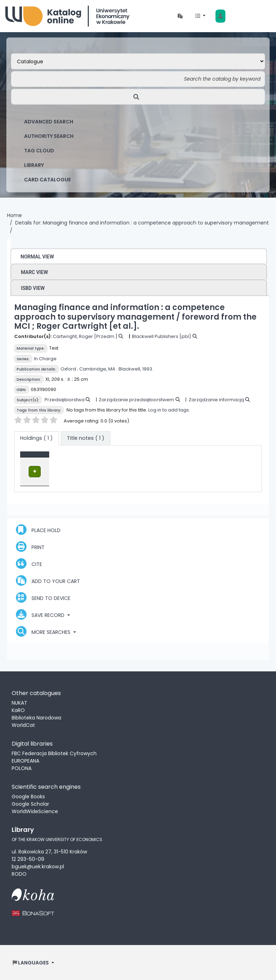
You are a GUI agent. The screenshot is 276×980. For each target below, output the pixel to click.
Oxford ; (69, 369)
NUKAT (19, 702)
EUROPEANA (25, 760)
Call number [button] (137, 458)
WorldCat (23, 725)
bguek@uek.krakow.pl (38, 866)
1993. (148, 369)
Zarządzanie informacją (216, 400)
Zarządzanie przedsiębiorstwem (136, 400)
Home (15, 215)
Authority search (49, 136)
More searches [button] (44, 631)
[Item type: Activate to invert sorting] (50, 458)
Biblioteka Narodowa (36, 717)
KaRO (18, 710)
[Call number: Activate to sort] (141, 458)
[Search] (138, 97)
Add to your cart (48, 580)
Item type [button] (36, 458)
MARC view (34, 272)
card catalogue (47, 180)
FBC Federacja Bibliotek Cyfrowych (54, 753)
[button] (180, 16)
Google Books (28, 796)
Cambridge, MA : (98, 369)
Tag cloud (39, 151)
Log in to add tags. (169, 410)
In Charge (45, 359)
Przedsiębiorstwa (65, 400)
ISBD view (33, 288)
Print (30, 546)
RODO (19, 874)
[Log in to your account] (220, 16)
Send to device (43, 597)
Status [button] (176, 458)
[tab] (86, 438)
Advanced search (49, 122)
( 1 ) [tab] (36, 438)
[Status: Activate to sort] (182, 458)
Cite (29, 563)
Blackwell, (130, 369)
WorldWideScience (35, 811)
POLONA (22, 768)
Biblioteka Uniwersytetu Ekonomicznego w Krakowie (67, 16)
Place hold (38, 529)
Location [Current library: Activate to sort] (95, 458)
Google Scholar (30, 804)
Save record (41, 614)
